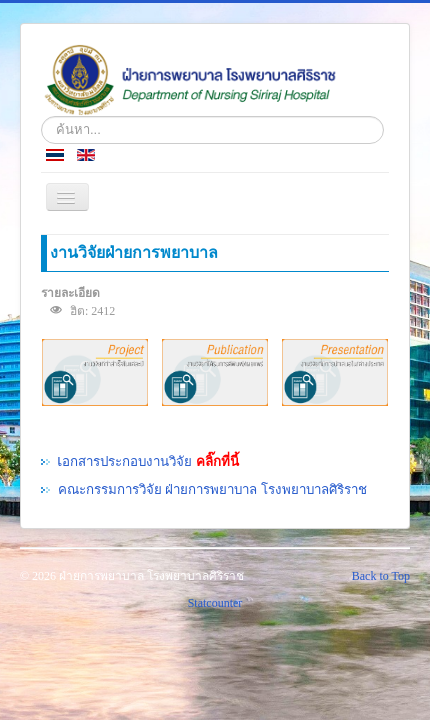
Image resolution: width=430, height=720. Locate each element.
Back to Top (381, 576)
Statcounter (215, 603)
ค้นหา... (41, 116)
